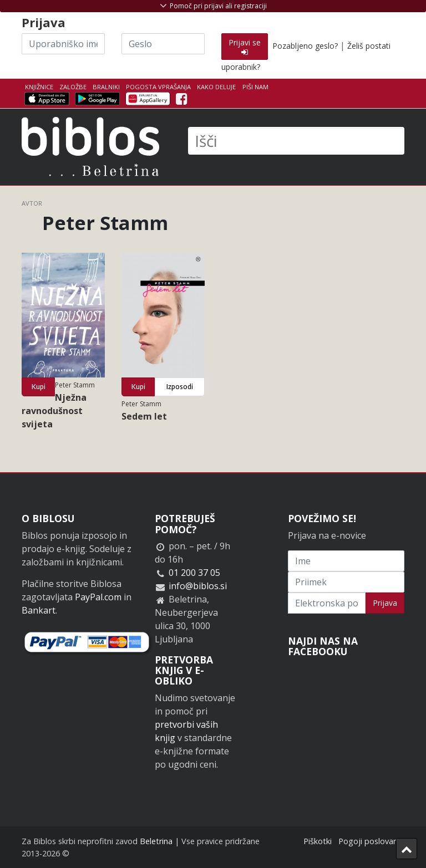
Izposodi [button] (180, 387)
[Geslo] (163, 44)
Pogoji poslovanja (371, 841)
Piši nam (255, 87)
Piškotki (318, 841)
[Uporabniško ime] (63, 44)
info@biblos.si (198, 586)
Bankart (39, 610)
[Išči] (296, 141)
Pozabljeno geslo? (305, 46)
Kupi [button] (39, 387)
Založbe (73, 87)
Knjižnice (39, 87)
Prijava (385, 603)
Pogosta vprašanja (158, 87)
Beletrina (156, 841)
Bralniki (106, 87)
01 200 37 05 (194, 573)
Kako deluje (216, 87)
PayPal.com (98, 597)
